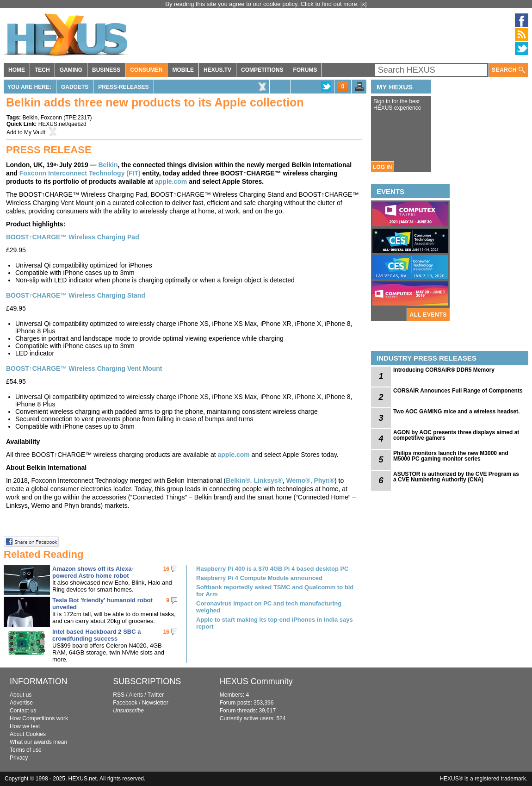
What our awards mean (38, 742)
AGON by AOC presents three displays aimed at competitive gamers (456, 435)
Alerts (136, 695)
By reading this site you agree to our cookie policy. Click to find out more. (263, 4)
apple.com (171, 181)
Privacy (19, 758)
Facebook (125, 703)
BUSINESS (106, 70)
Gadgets (75, 87)
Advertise (21, 703)
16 (166, 569)
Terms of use (26, 750)
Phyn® (324, 480)
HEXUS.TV (217, 70)
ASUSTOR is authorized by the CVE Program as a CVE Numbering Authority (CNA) (456, 477)
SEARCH (508, 70)
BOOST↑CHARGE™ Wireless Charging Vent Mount (84, 368)
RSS (119, 695)
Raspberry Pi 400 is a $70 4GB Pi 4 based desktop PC (272, 569)
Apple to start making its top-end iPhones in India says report (275, 623)
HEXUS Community (256, 681)
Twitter (156, 695)
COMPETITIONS (262, 70)
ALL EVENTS (428, 315)
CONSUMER (146, 70)
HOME (17, 70)
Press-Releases (123, 87)
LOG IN (382, 167)
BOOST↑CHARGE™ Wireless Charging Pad (73, 237)
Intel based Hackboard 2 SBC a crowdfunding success (96, 635)
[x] (364, 4)
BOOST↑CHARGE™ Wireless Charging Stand (76, 295)
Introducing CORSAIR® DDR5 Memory (444, 370)
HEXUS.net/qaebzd (62, 124)
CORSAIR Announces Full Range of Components (458, 391)
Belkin (30, 118)
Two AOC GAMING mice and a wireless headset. (456, 412)
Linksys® (268, 480)
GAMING (71, 70)
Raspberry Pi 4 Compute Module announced (259, 578)
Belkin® (238, 480)
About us (21, 695)
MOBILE (183, 70)
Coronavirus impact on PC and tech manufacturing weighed (269, 607)
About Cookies (28, 734)
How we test (25, 726)
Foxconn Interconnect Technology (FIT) (80, 173)
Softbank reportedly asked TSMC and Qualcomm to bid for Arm (275, 591)
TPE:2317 (77, 118)
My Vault (35, 132)
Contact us (23, 711)
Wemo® (298, 480)
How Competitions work (39, 718)
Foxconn (51, 118)
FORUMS (305, 70)
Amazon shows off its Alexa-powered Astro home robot (93, 572)
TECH (42, 70)
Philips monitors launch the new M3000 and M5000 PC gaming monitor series (451, 456)
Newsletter (155, 703)
